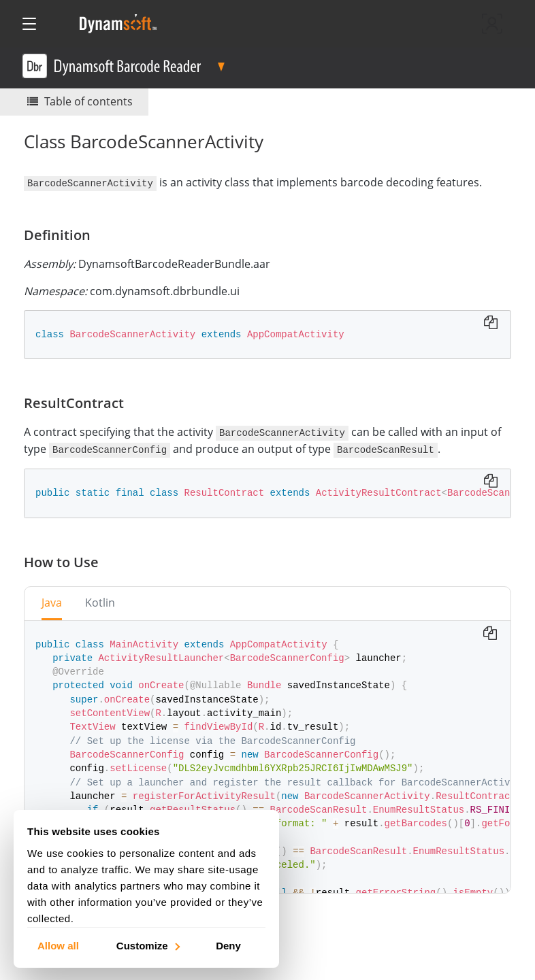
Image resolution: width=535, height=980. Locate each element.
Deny (228, 945)
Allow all (58, 945)
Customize (147, 945)
